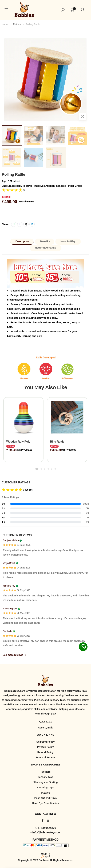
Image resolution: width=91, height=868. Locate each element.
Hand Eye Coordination (45, 803)
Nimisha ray (9, 586)
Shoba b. (8, 631)
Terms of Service (46, 757)
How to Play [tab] (68, 241)
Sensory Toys (45, 777)
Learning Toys (45, 787)
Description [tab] (23, 241)
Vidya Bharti (9, 563)
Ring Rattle (57, 442)
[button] (37, 469)
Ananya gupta (10, 608)
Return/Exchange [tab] (45, 248)
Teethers (45, 772)
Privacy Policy (45, 747)
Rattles (17, 24)
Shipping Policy (45, 742)
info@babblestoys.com (46, 832)
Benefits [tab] (45, 241)
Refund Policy (45, 752)
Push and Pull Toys (45, 798)
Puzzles (45, 793)
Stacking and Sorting (45, 782)
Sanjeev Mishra (11, 540)
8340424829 (45, 828)
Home (5, 24)
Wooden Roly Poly (18, 442)
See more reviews (14, 655)
